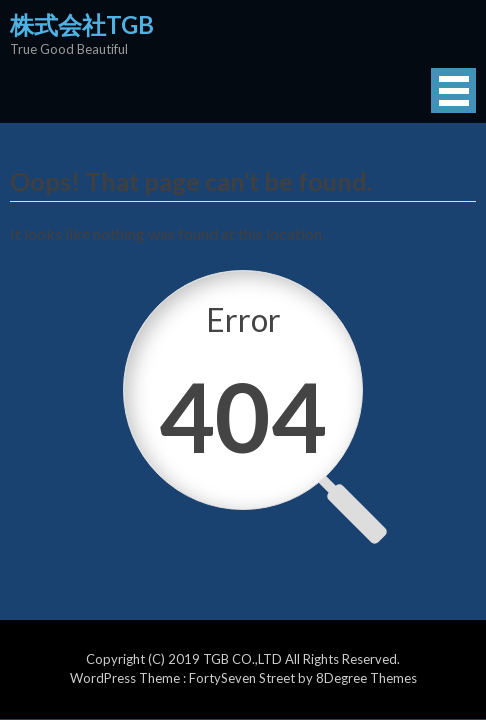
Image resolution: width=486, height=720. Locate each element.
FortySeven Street (243, 678)
